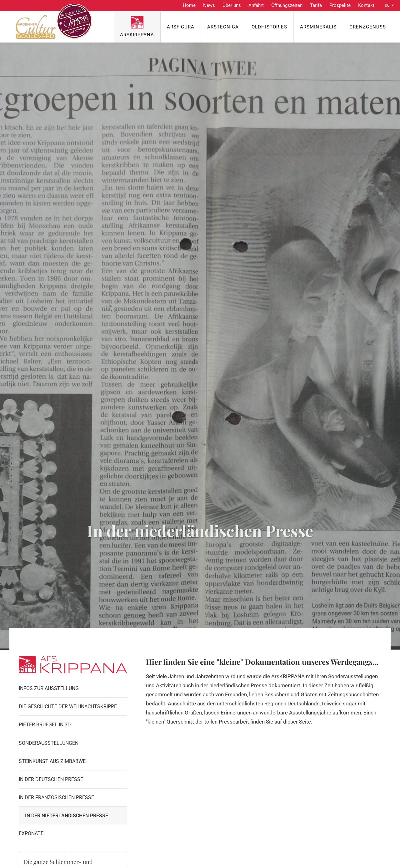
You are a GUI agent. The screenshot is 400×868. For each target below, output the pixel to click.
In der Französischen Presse (56, 797)
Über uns (232, 5)
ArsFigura (181, 27)
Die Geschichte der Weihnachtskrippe (68, 707)
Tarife (316, 5)
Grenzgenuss (368, 27)
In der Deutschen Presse (51, 779)
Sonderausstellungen (49, 743)
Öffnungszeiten (287, 5)
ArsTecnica (223, 27)
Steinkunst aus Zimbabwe (52, 761)
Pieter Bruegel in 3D (45, 725)
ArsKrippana (137, 35)
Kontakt (366, 5)
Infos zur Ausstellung (49, 688)
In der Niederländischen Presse (67, 816)
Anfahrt (256, 5)
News (209, 5)
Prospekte (340, 5)
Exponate (31, 833)
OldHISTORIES (269, 27)
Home (189, 5)
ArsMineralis (318, 27)
